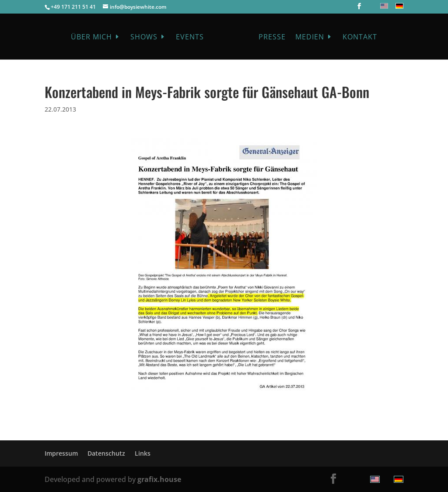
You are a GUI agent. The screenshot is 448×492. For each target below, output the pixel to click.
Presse (272, 38)
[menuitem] (383, 6)
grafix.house (159, 479)
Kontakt (360, 38)
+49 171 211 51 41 (73, 7)
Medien (310, 38)
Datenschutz (106, 453)
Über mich (91, 38)
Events (190, 38)
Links (143, 453)
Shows (144, 38)
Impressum (61, 453)
